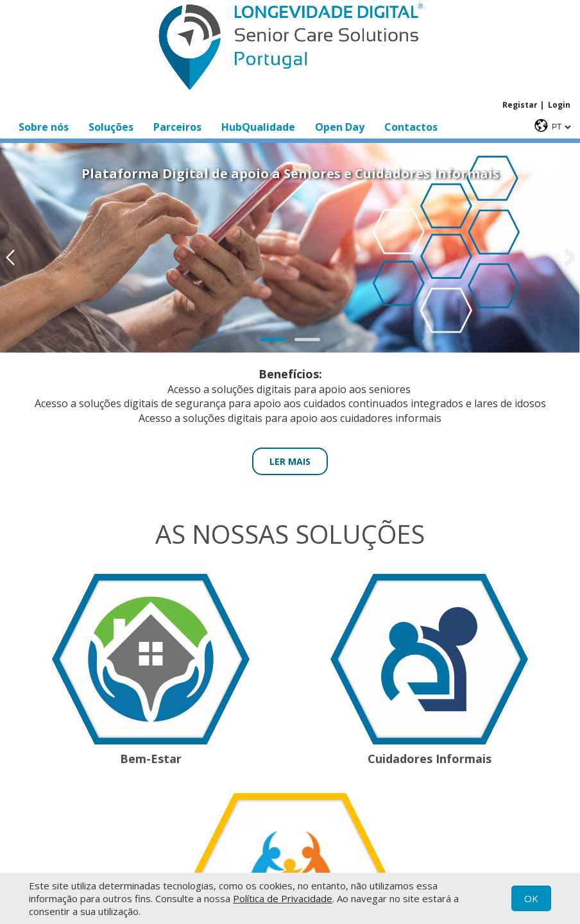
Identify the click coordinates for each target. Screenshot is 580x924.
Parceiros (177, 127)
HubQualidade (258, 127)
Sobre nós (44, 127)
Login (559, 105)
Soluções (111, 127)
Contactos (411, 127)
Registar (520, 105)
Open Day (340, 127)
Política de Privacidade (283, 898)
